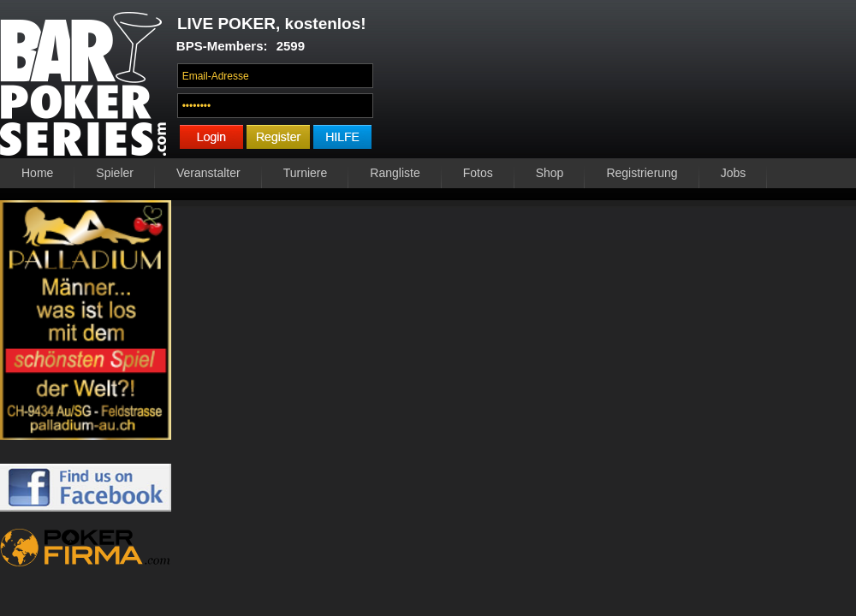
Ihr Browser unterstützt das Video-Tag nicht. (619, 83)
